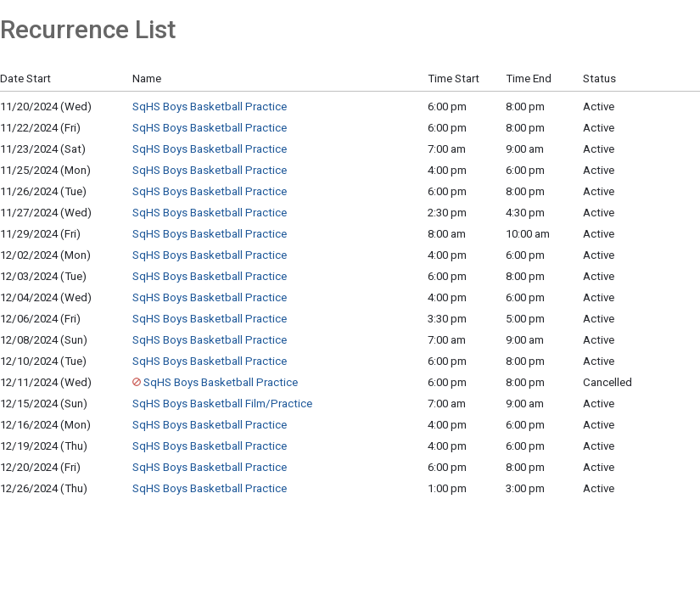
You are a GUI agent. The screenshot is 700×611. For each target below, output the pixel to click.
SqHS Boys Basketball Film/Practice (222, 404)
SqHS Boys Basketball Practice (210, 107)
